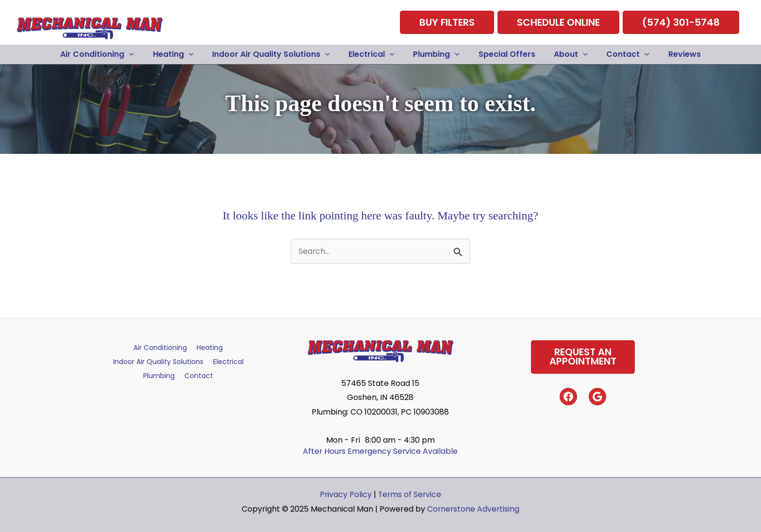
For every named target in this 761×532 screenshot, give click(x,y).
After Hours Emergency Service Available (380, 447)
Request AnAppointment (583, 353)
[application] (142, 50)
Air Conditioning (160, 344)
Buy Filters (447, 20)
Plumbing (159, 372)
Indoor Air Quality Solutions (158, 358)
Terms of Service (410, 490)
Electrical (228, 358)
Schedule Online (558, 20)
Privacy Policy (345, 490)
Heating (210, 344)
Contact (199, 372)
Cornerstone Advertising (473, 505)
